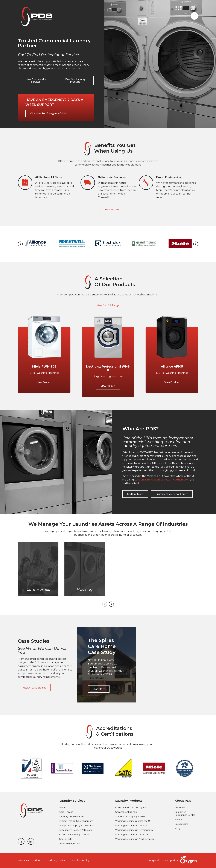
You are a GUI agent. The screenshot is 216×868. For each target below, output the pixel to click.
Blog (177, 828)
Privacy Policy (57, 861)
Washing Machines (48, 373)
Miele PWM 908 (44, 366)
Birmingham (152, 480)
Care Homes (66, 812)
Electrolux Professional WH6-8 (108, 368)
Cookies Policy (81, 861)
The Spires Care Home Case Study (102, 646)
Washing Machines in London (131, 825)
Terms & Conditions (29, 861)
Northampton (181, 480)
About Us (180, 807)
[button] (20, 244)
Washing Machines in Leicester (132, 835)
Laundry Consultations (72, 816)
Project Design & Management (76, 821)
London (139, 480)
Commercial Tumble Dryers (131, 807)
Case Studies (181, 824)
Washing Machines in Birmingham (134, 830)
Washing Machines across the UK (133, 821)
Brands (178, 819)
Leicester (166, 480)
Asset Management (70, 844)
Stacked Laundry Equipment (131, 816)
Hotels (63, 807)
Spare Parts (66, 839)
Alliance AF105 (172, 366)
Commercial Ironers (126, 812)
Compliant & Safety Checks (74, 835)
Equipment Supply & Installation (77, 825)
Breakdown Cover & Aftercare (76, 830)
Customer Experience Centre (185, 813)
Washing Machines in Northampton (135, 839)
